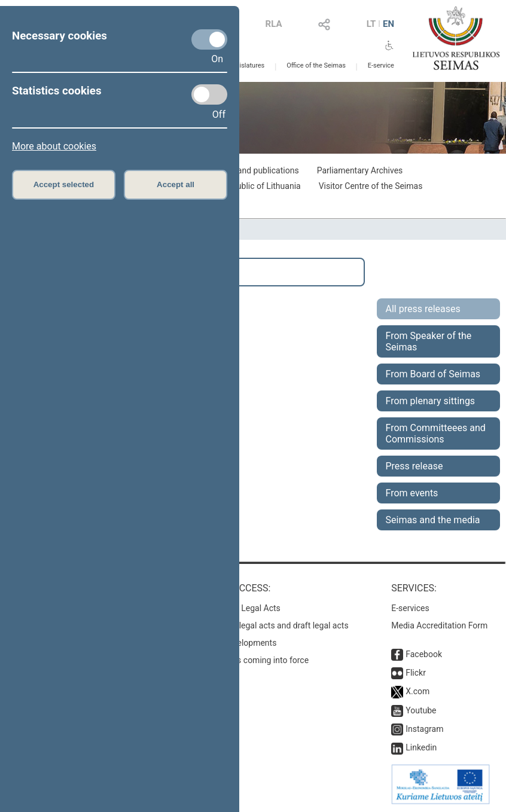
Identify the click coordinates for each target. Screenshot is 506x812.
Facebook (424, 654)
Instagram (424, 729)
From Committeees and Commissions (436, 434)
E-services (410, 608)
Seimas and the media (433, 520)
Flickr (416, 673)
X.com (417, 691)
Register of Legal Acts (240, 608)
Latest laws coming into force (254, 660)
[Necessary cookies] (209, 39)
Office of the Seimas (316, 65)
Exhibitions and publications (247, 170)
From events (412, 493)
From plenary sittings (431, 401)
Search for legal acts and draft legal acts (274, 625)
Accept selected (64, 184)
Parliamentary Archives (360, 170)
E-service (381, 65)
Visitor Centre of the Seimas (371, 186)
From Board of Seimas (433, 374)
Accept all (176, 184)
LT (371, 24)
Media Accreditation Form (439, 625)
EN (388, 24)
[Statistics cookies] (209, 94)
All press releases (423, 309)
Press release (414, 466)
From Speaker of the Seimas (429, 341)
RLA (274, 24)
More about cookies (54, 146)
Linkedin (421, 747)
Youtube (421, 710)
